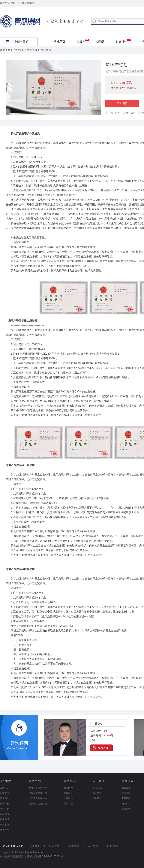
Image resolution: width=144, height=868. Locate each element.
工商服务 (4, 788)
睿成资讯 (70, 781)
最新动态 (68, 804)
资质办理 (32, 50)
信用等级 (4, 819)
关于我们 (35, 846)
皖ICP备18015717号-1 (51, 856)
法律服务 (126, 809)
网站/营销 (5, 814)
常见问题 (68, 798)
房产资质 (46, 50)
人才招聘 (93, 846)
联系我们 (97, 798)
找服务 (83, 41)
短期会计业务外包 (38, 804)
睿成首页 (4, 3)
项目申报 (4, 825)
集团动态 (74, 846)
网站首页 (5, 50)
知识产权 (4, 804)
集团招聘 (97, 793)
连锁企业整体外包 (38, 793)
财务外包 (123, 41)
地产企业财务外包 (38, 798)
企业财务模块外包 (38, 788)
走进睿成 (99, 781)
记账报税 (4, 793)
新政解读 (68, 788)
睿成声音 (68, 793)
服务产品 (54, 846)
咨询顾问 (127, 781)
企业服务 (19, 50)
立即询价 (122, 103)
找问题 (100, 42)
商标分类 (4, 809)
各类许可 (4, 830)
